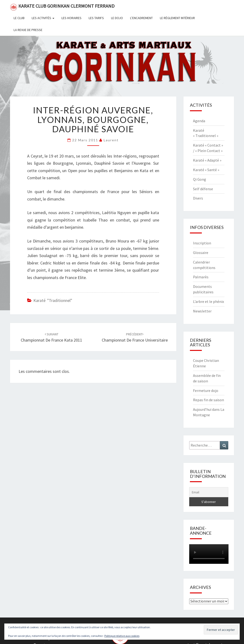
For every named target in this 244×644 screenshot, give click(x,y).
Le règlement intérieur (177, 18)
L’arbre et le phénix (208, 301)
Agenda (199, 121)
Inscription (202, 243)
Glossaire (201, 253)
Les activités (43, 18)
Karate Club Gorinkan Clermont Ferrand (62, 7)
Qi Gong (200, 179)
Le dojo (117, 18)
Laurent (111, 140)
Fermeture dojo (206, 391)
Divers (198, 198)
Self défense (203, 189)
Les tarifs (96, 18)
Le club (19, 18)
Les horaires (71, 18)
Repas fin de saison (208, 400)
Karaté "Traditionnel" (53, 300)
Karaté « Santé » (206, 170)
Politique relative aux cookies (122, 636)
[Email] (209, 492)
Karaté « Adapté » (207, 160)
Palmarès (201, 277)
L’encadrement (141, 18)
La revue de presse (28, 30)
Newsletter (202, 311)
